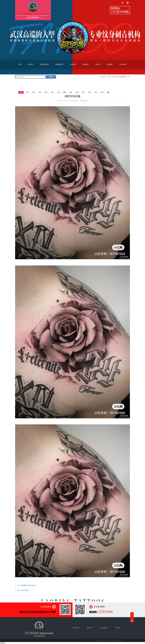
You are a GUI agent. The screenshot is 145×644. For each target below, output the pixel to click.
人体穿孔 (98, 64)
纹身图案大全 (60, 64)
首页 (20, 64)
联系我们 (85, 64)
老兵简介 (31, 64)
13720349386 (120, 12)
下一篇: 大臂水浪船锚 (22, 590)
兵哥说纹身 (123, 64)
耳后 (83, 92)
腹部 (77, 92)
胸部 (102, 92)
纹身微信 (110, 64)
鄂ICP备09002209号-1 (87, 640)
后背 (40, 92)
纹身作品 (114, 77)
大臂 (21, 92)
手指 (34, 92)
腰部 (65, 92)
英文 (90, 92)
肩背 (46, 92)
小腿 (58, 92)
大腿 (52, 92)
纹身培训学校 (44, 64)
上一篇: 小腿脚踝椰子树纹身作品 (25, 585)
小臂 (27, 92)
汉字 (96, 92)
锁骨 (71, 92)
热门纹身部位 (122, 77)
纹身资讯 (73, 64)
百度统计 (3, 643)
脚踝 (108, 92)
